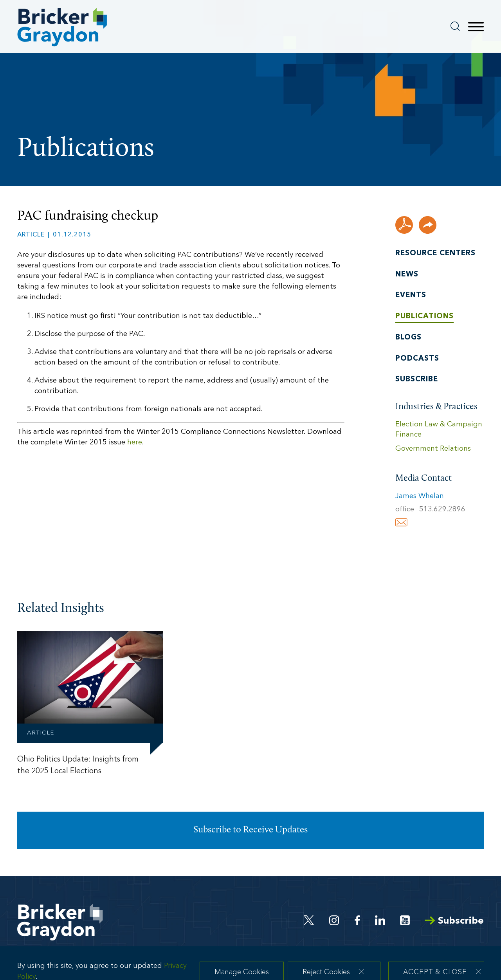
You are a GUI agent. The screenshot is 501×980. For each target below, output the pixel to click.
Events (411, 295)
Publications (424, 317)
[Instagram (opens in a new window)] (335, 920)
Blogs (408, 338)
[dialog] (250, 966)
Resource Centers (435, 254)
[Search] (455, 26)
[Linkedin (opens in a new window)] (380, 920)
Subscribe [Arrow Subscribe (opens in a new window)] (454, 921)
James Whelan (420, 496)
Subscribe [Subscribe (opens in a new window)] (417, 380)
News (407, 275)
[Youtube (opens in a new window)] (405, 920)
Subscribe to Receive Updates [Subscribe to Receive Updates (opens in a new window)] (250, 830)
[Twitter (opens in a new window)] (309, 920)
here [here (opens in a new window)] (135, 443)
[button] (428, 225)
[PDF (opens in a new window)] (404, 225)
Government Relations (433, 449)
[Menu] (476, 27)
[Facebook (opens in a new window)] (357, 920)
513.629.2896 (442, 510)
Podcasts (417, 359)
